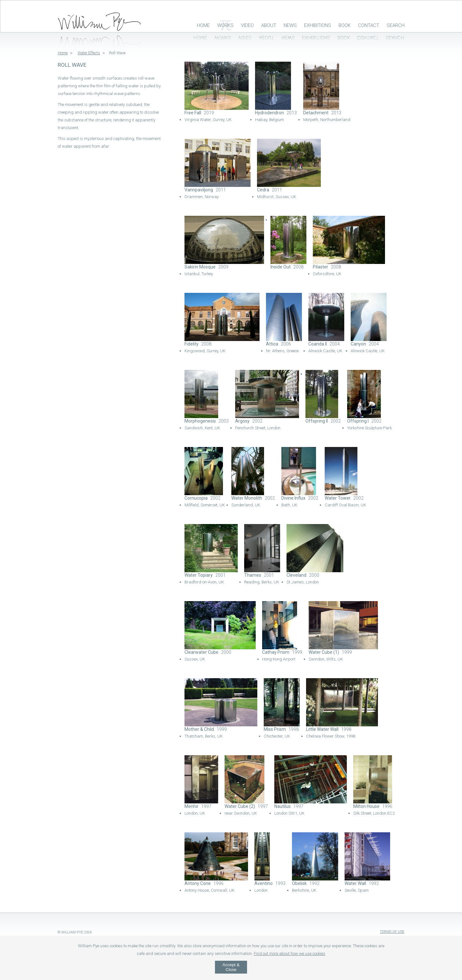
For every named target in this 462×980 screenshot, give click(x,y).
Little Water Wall (322, 729)
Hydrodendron (269, 113)
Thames (253, 575)
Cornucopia (196, 498)
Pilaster (321, 267)
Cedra (263, 190)
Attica (272, 344)
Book (345, 25)
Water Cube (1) (324, 652)
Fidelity (192, 344)
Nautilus (282, 806)
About (269, 25)
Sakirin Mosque (200, 267)
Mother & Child (199, 729)
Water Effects (89, 53)
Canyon (358, 344)
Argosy (242, 421)
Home (203, 25)
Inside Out (281, 267)
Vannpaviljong (199, 190)
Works (225, 25)
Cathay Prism (276, 652)
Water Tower (338, 498)
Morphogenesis (200, 421)
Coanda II (318, 344)
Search (396, 25)
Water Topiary (199, 575)
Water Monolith (247, 498)
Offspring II (317, 421)
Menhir (192, 806)
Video (247, 25)
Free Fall (193, 113)
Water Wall (355, 883)
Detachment (316, 113)
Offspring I (358, 421)
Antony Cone (198, 883)
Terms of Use (392, 932)
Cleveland (296, 575)
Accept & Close (231, 967)
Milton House (366, 806)
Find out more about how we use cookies (290, 954)
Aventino (264, 883)
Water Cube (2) (240, 806)
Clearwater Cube (201, 652)
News (290, 25)
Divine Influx (293, 498)
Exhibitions (318, 25)
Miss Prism (275, 729)
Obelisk (299, 883)
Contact (369, 25)
